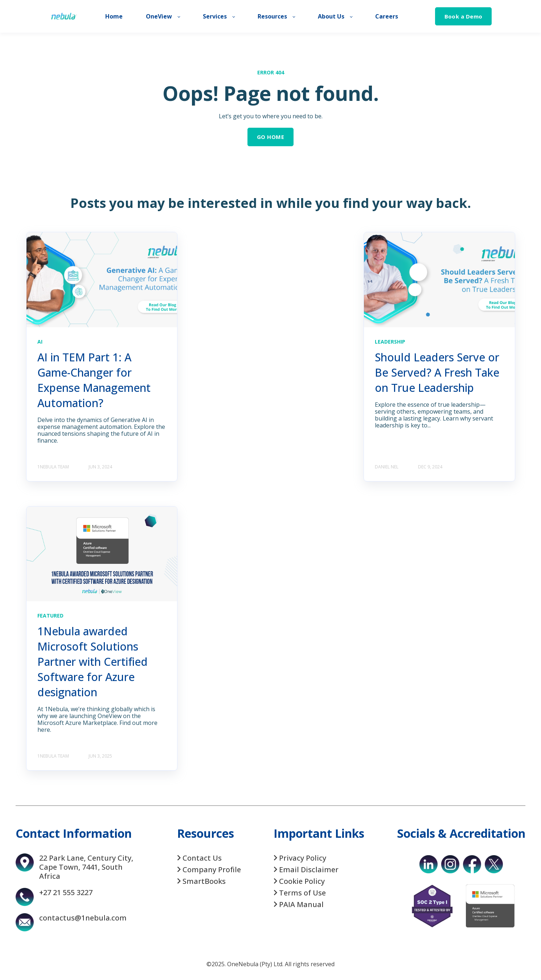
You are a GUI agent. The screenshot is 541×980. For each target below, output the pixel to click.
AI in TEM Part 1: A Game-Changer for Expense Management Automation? (94, 380)
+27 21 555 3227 (66, 892)
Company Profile (212, 870)
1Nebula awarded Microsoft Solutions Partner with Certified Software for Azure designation (93, 662)
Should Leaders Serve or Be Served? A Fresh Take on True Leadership (437, 372)
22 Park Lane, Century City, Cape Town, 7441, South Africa (86, 867)
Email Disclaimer (309, 870)
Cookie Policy (302, 881)
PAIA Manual (301, 904)
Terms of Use (302, 893)
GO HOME (270, 137)
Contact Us (202, 858)
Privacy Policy (303, 858)
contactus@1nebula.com (83, 918)
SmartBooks (204, 881)
